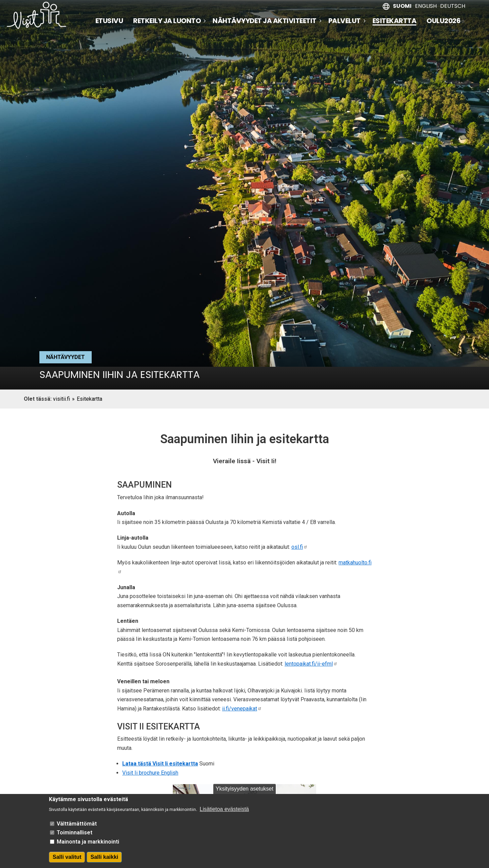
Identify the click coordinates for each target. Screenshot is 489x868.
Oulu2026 (446, 21)
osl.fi (300, 547)
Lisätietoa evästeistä (224, 813)
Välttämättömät (77, 827)
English (426, 6)
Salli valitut (67, 861)
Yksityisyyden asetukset (244, 792)
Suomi (402, 6)
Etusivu (109, 21)
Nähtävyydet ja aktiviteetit (265, 21)
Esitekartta (395, 21)
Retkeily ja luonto (167, 21)
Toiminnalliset (75, 837)
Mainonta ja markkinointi (88, 845)
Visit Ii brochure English (150, 773)
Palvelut (345, 21)
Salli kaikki (104, 861)
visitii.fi (61, 399)
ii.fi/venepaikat (242, 709)
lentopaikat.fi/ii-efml (311, 664)
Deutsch (453, 6)
